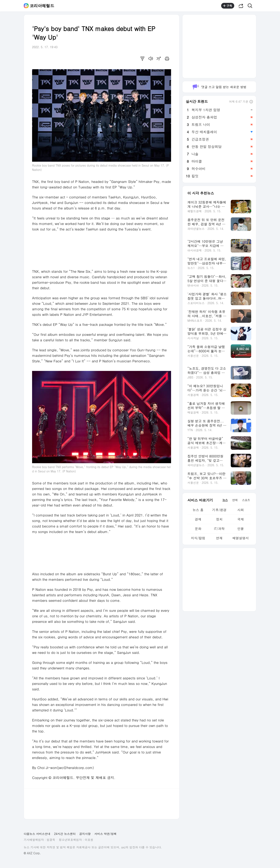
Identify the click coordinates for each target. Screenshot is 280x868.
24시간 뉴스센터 (65, 834)
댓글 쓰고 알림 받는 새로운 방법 (219, 87)
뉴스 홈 (198, 510)
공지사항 (85, 834)
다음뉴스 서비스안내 (37, 834)
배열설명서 (241, 538)
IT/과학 (219, 529)
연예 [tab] (235, 500)
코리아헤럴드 (42, 6)
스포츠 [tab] (246, 500)
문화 (198, 529)
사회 (241, 510)
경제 (198, 519)
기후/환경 (219, 510)
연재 (219, 538)
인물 (241, 529)
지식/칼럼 (198, 538)
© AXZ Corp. (32, 853)
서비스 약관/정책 (106, 834)
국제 (241, 519)
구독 (228, 6)
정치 (219, 519)
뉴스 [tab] (225, 500)
